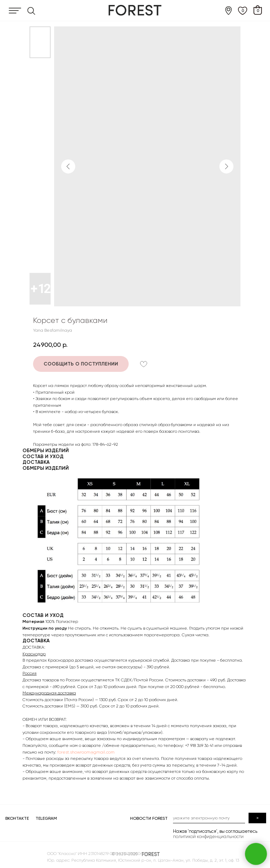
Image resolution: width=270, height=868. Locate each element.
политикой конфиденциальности (208, 836)
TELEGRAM (46, 818)
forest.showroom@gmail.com (86, 752)
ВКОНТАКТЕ (17, 818)
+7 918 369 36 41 (199, 745)
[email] (209, 818)
